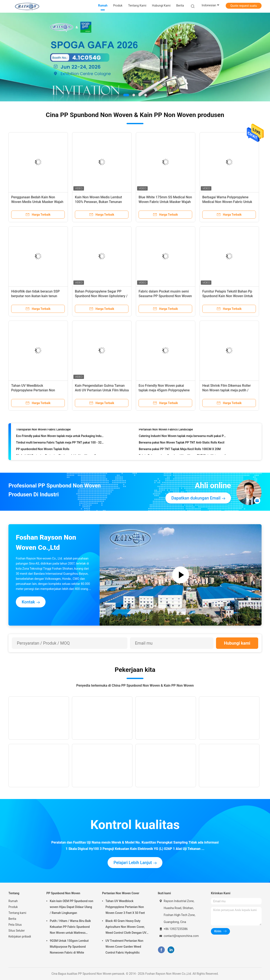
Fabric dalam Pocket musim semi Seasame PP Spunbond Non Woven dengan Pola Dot (165, 296)
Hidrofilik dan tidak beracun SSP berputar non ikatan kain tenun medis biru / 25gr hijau (35, 296)
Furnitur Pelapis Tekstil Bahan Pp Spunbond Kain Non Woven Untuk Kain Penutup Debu (228, 296)
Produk (13, 907)
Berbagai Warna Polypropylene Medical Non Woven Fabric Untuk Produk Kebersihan (227, 202)
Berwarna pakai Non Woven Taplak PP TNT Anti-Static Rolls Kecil (182, 444)
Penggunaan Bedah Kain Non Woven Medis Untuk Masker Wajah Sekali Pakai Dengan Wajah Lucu (37, 202)
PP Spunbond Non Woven (63, 893)
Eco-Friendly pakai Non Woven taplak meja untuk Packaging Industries (60, 438)
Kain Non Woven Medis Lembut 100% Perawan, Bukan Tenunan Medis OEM (98, 202)
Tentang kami (17, 913)
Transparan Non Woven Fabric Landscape (43, 431)
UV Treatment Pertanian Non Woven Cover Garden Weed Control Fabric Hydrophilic (124, 947)
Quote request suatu (244, 6)
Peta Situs (15, 925)
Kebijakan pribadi (20, 936)
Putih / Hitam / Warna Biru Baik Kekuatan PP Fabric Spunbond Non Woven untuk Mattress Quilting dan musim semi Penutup (70, 927)
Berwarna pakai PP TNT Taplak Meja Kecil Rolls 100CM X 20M (180, 451)
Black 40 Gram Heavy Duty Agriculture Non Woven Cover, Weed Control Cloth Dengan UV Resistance (126, 927)
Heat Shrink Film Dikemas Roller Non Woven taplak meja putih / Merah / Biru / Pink (227, 390)
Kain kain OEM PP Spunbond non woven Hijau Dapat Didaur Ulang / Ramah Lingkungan (72, 907)
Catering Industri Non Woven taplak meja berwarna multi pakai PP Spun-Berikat (183, 438)
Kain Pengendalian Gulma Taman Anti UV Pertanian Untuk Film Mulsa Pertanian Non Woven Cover (102, 390)
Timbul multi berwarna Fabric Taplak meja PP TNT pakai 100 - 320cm (60, 444)
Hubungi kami (237, 643)
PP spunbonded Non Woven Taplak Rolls (43, 451)
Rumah (13, 901)
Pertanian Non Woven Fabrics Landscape (166, 431)
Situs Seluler (17, 931)
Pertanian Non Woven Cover (121, 893)
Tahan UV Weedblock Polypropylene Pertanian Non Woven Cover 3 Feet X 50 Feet (34, 390)
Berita (12, 919)
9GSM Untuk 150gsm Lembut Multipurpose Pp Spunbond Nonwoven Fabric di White (69, 947)
